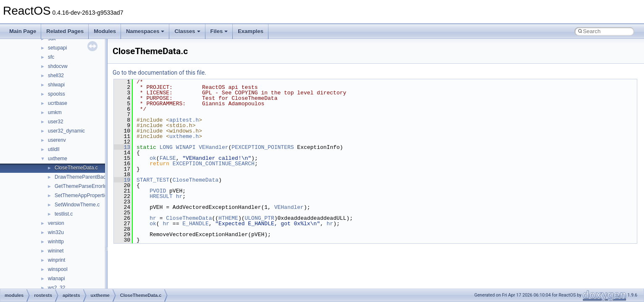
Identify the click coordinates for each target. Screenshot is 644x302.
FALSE (168, 158)
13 (122, 147)
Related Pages (65, 31)
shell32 (56, 75)
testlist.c (64, 214)
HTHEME (228, 218)
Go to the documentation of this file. (159, 73)
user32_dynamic (66, 131)
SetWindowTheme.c (77, 205)
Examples (251, 31)
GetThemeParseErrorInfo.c (85, 186)
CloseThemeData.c (76, 168)
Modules (105, 31)
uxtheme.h (184, 136)
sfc (51, 57)
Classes (187, 31)
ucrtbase (58, 103)
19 (122, 180)
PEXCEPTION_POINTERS (263, 147)
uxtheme (58, 159)
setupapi (57, 48)
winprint (57, 260)
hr (179, 196)
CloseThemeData (196, 180)
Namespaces (145, 31)
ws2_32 (57, 288)
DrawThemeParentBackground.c (91, 177)
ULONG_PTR (259, 218)
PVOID (158, 191)
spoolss (57, 94)
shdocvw (58, 66)
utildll (54, 149)
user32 (56, 122)
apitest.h (184, 120)
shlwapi (56, 85)
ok (153, 158)
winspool (58, 269)
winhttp (56, 242)
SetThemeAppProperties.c (84, 195)
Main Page (23, 31)
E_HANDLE (195, 224)
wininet (56, 251)
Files (219, 31)
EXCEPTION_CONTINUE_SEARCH (214, 164)
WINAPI (186, 147)
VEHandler (213, 147)
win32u (56, 232)
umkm (55, 112)
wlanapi (57, 279)
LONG (166, 147)
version (56, 223)
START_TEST (153, 180)
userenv (57, 140)
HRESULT (161, 196)
